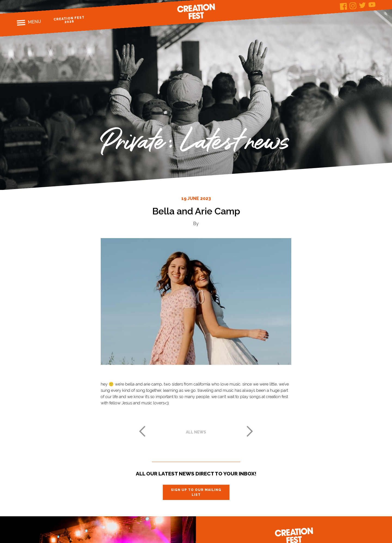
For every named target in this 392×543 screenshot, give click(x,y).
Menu (34, 22)
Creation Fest (196, 11)
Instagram (353, 6)
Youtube (372, 4)
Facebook (343, 6)
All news (196, 432)
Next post (250, 431)
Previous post (142, 431)
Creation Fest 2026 (69, 20)
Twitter (362, 5)
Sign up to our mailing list (196, 492)
